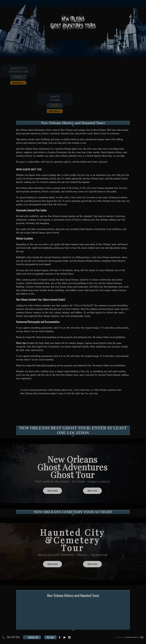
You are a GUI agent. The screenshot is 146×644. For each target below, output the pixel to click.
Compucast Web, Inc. (133, 637)
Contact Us (33, 637)
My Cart (50, 637)
